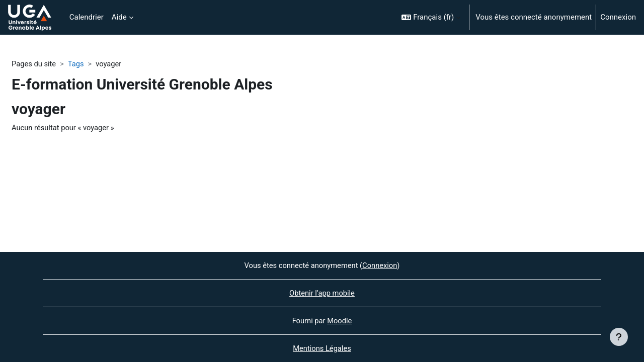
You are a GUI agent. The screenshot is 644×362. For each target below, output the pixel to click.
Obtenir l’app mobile (322, 293)
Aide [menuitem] (119, 17)
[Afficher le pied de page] (619, 337)
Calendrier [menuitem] (87, 17)
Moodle (340, 320)
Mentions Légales (322, 348)
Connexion (618, 17)
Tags (77, 64)
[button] (431, 17)
